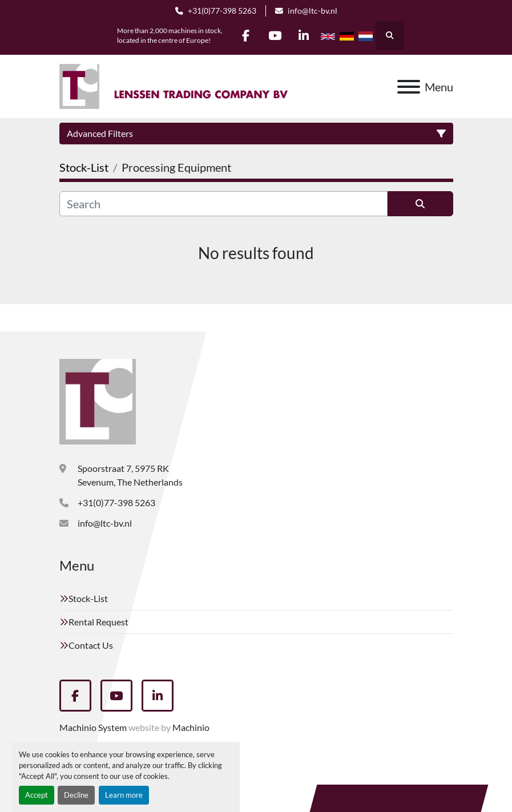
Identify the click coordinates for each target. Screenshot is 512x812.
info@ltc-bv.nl (313, 11)
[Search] (223, 204)
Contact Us (91, 645)
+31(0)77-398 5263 (222, 11)
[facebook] (246, 35)
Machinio (191, 727)
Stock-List (88, 598)
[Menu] (409, 87)
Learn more (124, 795)
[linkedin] (304, 35)
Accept (37, 795)
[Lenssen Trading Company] (98, 400)
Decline (76, 795)
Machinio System (93, 727)
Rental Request (98, 622)
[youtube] (275, 35)
